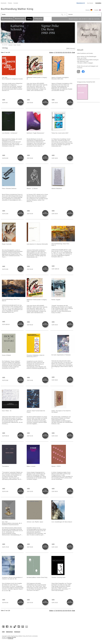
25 (68, 52)
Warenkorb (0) (81, 3)
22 (63, 52)
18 (57, 52)
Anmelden (98, 3)
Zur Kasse (90, 3)
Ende (73, 52)
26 (70, 52)
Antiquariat (38, 19)
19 (58, 52)
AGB (3, 632)
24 (67, 52)
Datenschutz (9, 632)
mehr (4, 100)
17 (55, 52)
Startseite (4, 3)
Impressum (17, 632)
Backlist (19, 45)
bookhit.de (11, 638)
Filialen (10, 3)
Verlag (29, 19)
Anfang (51, 52)
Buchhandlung (7, 19)
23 (65, 52)
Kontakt (16, 3)
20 (60, 52)
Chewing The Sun (12, 637)
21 (62, 52)
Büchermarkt (20, 19)
